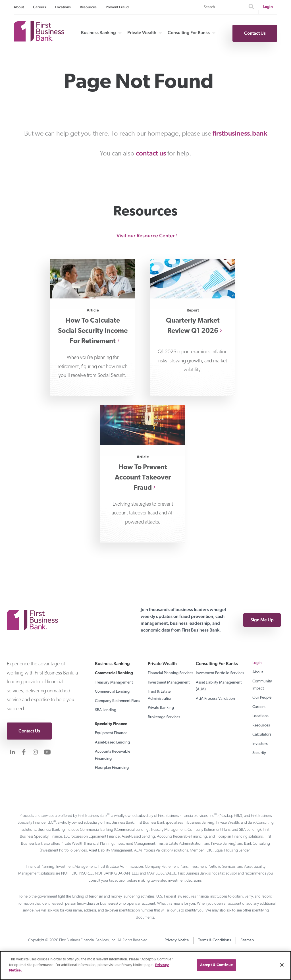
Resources (88, 7)
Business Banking (98, 33)
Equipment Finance (111, 733)
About (19, 7)
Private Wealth (142, 33)
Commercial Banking (114, 673)
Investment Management (169, 683)
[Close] (282, 965)
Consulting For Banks (189, 33)
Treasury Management (114, 683)
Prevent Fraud (117, 7)
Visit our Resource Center (146, 235)
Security (259, 753)
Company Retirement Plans (118, 701)
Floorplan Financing (112, 768)
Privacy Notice (177, 940)
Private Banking (161, 708)
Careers (40, 7)
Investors (260, 744)
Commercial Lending (112, 692)
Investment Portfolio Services (220, 673)
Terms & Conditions (215, 940)
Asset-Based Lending (112, 743)
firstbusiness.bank (240, 133)
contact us (151, 153)
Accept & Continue (216, 965)
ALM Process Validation (215, 699)
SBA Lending (106, 710)
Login (268, 7)
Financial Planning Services (171, 673)
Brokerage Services (164, 717)
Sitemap (247, 940)
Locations (63, 7)
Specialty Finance (111, 724)
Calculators (262, 735)
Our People (262, 698)
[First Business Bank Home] (39, 40)
